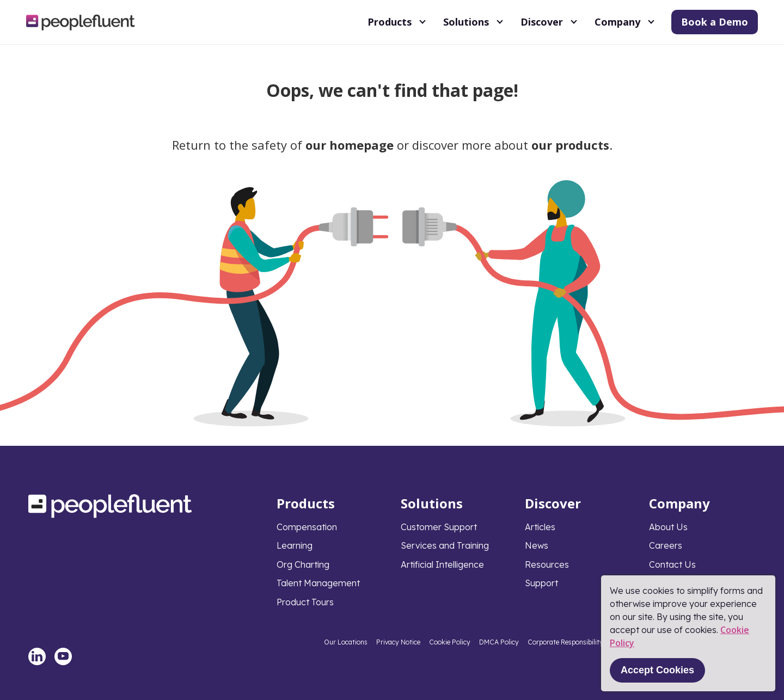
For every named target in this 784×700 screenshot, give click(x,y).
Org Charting (303, 564)
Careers (666, 545)
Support (541, 583)
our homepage (350, 145)
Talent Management (318, 583)
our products (570, 145)
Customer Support (439, 527)
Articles (540, 527)
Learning (295, 545)
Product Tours (305, 602)
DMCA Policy (499, 642)
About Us (668, 527)
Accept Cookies (657, 670)
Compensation (307, 527)
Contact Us (672, 564)
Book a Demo (715, 22)
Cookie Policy (450, 642)
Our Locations (346, 642)
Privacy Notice (398, 642)
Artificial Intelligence (442, 564)
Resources (547, 564)
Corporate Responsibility (565, 642)
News (537, 545)
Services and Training (445, 545)
